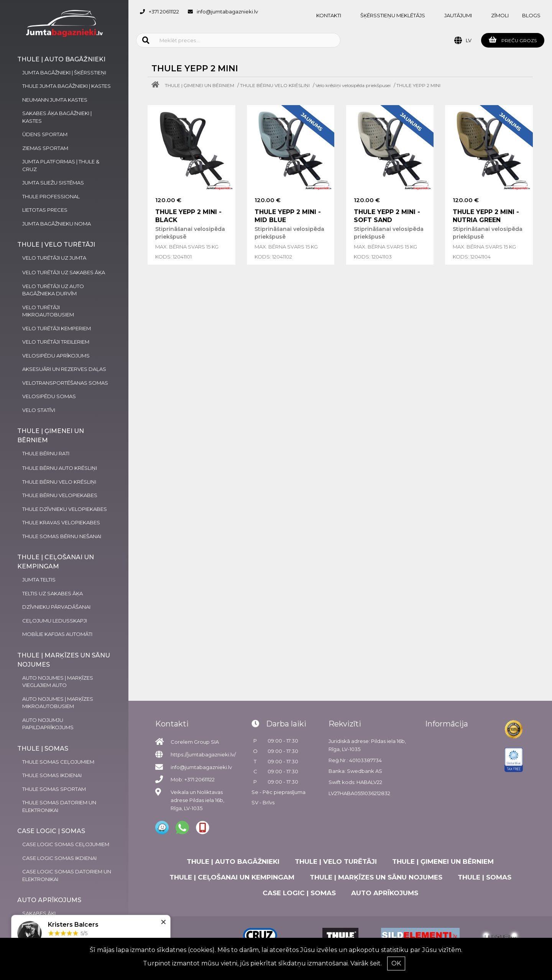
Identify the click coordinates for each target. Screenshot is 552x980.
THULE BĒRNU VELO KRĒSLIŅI (275, 85)
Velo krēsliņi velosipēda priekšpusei (353, 85)
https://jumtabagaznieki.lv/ (203, 754)
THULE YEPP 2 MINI (418, 85)
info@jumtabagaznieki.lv (227, 12)
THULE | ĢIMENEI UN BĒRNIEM (200, 85)
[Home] (157, 85)
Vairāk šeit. (366, 963)
